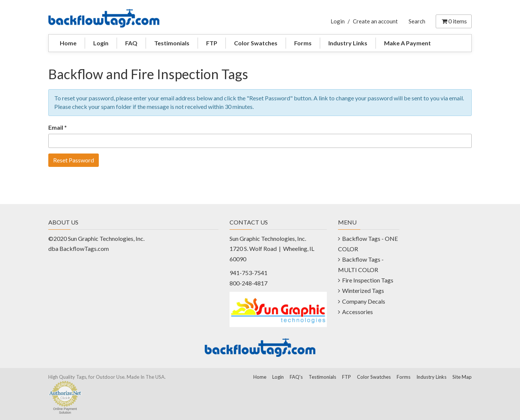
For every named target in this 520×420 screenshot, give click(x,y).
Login (338, 21)
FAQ (131, 43)
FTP (212, 43)
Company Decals (364, 301)
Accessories (357, 312)
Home (68, 43)
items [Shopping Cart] (454, 21)
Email (56, 127)
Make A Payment (407, 43)
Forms (303, 43)
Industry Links (348, 43)
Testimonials (172, 43)
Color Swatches (256, 43)
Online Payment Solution (65, 411)
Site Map (462, 377)
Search (417, 21)
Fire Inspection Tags (368, 280)
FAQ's (296, 377)
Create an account (375, 21)
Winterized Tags (363, 290)
